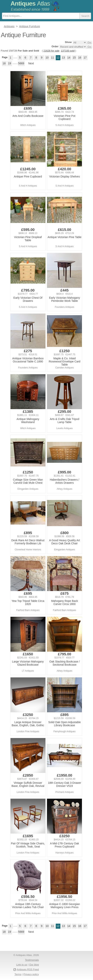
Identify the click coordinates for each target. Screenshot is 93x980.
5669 (21, 63)
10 (47, 58)
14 (69, 58)
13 (63, 58)
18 (4, 63)
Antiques (30, 3)
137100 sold (68, 51)
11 (53, 58)
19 (10, 63)
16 (80, 58)
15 (74, 58)
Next (31, 63)
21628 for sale (51, 51)
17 (85, 58)
